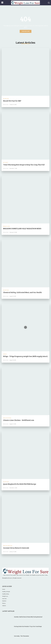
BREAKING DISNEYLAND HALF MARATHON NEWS (22, 228)
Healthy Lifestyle (8, 546)
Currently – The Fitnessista (21, 636)
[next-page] (27, 560)
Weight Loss (6, 226)
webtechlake (6, 105)
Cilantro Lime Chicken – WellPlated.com (19, 420)
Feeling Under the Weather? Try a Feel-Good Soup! (28, 626)
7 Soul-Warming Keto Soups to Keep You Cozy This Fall (24, 165)
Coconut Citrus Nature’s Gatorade (16, 548)
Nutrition (6, 99)
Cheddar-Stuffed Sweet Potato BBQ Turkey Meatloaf (28, 617)
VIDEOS (5, 354)
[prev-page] (24, 560)
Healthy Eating (7, 418)
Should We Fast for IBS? (12, 101)
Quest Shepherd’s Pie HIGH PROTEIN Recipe (20, 484)
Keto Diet (6, 162)
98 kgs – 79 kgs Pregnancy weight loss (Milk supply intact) (25, 356)
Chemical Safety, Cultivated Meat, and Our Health (23, 292)
